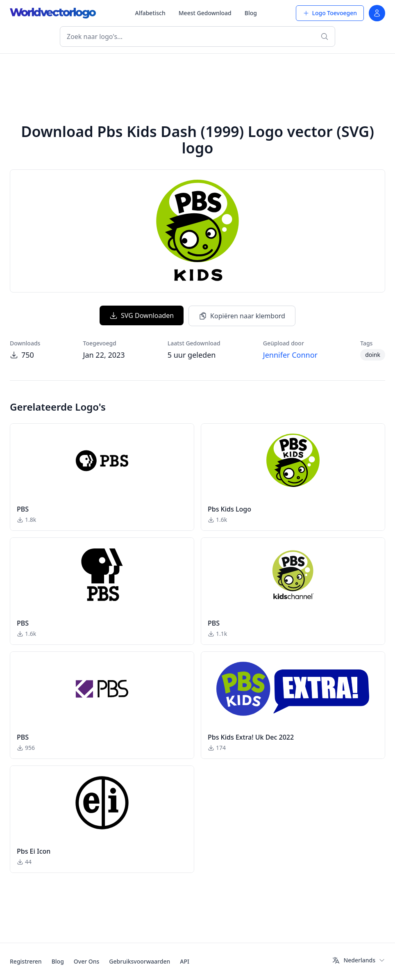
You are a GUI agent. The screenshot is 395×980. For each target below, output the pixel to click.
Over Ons (87, 961)
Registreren (26, 961)
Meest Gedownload (205, 13)
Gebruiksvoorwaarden (140, 961)
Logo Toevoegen (330, 13)
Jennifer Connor (290, 355)
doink (373, 355)
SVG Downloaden (142, 315)
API (185, 961)
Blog (251, 13)
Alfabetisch (150, 13)
